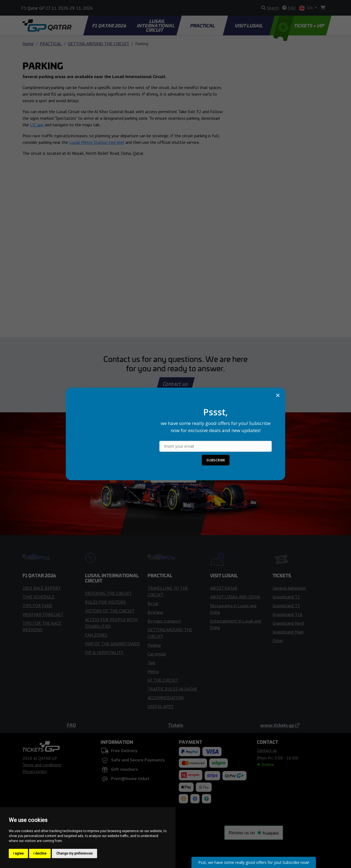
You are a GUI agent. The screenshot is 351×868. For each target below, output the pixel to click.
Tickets (176, 725)
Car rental (157, 654)
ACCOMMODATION (165, 698)
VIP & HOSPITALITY (104, 652)
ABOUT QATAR (224, 588)
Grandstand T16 (288, 614)
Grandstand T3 (286, 606)
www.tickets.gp (280, 725)
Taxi (151, 663)
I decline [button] (40, 853)
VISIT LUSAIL (249, 25)
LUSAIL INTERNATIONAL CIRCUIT (156, 25)
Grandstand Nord (288, 623)
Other (278, 641)
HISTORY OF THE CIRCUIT (110, 611)
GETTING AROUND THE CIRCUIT (98, 44)
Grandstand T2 (286, 597)
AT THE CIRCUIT (163, 680)
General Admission (289, 588)
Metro (153, 671)
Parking (154, 645)
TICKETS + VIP (299, 25)
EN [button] (306, 8)
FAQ (71, 725)
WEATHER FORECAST (43, 614)
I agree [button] (18, 853)
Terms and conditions (42, 765)
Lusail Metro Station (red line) (97, 142)
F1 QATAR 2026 (109, 25)
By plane (155, 612)
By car (153, 603)
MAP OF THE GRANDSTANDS (112, 644)
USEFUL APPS (160, 706)
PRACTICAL (203, 25)
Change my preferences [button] (74, 853)
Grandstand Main (288, 632)
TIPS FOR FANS (37, 606)
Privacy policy (35, 771)
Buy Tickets (175, 474)
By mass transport (164, 621)
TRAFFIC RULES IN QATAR (172, 689)
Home (28, 44)
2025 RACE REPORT (42, 588)
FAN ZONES (96, 635)
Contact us (175, 384)
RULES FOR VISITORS (105, 602)
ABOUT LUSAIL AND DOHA (235, 597)
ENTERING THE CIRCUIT (108, 593)
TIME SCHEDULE (39, 597)
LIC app (37, 125)
